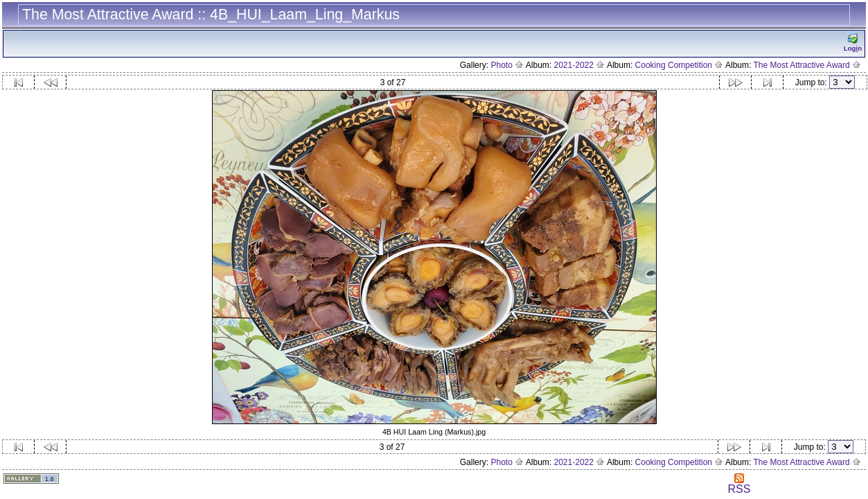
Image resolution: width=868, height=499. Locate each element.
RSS (739, 484)
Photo (507, 65)
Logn (853, 43)
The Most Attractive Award (807, 65)
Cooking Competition (680, 65)
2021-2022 (580, 65)
